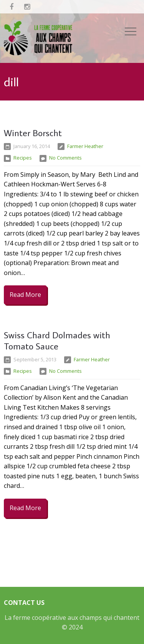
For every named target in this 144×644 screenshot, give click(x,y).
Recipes (23, 158)
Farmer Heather (85, 146)
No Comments (65, 158)
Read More (25, 295)
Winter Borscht (33, 133)
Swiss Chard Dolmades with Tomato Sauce (57, 340)
